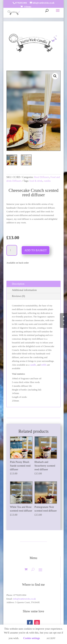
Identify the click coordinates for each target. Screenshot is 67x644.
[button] (55, 76)
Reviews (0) (18, 296)
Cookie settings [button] (32, 638)
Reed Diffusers (42, 177)
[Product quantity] (12, 250)
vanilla (47, 181)
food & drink (36, 181)
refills (44, 365)
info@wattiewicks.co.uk (25, 599)
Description (18, 284)
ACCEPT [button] (51, 638)
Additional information (24, 290)
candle (33, 365)
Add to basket (36, 250)
